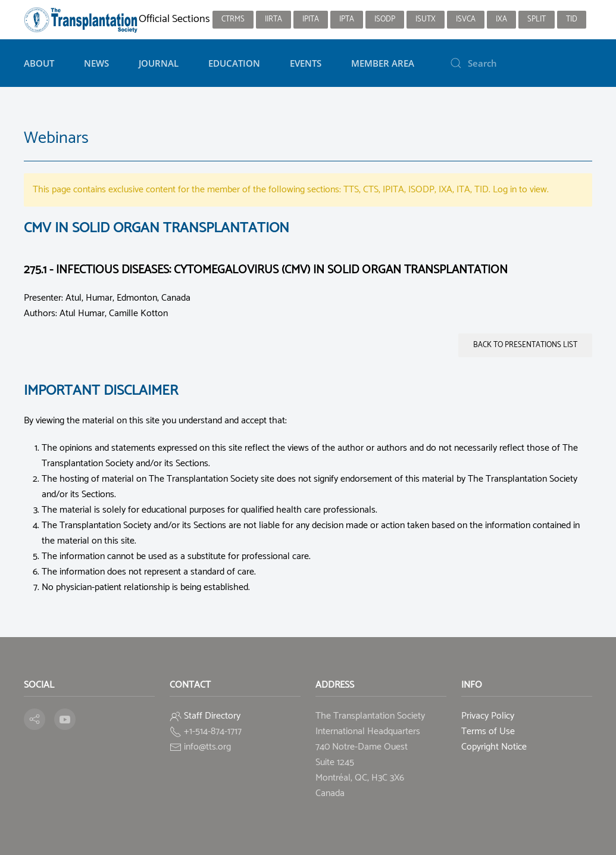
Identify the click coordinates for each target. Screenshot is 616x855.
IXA (501, 19)
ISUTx (426, 19)
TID (572, 19)
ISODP (385, 19)
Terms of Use (488, 731)
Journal (159, 63)
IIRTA (273, 19)
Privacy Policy (488, 716)
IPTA (347, 19)
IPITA (311, 19)
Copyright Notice (494, 747)
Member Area (383, 63)
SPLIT (537, 19)
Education (234, 63)
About (39, 63)
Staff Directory (212, 716)
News (96, 63)
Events (306, 63)
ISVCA (466, 19)
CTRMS (233, 19)
